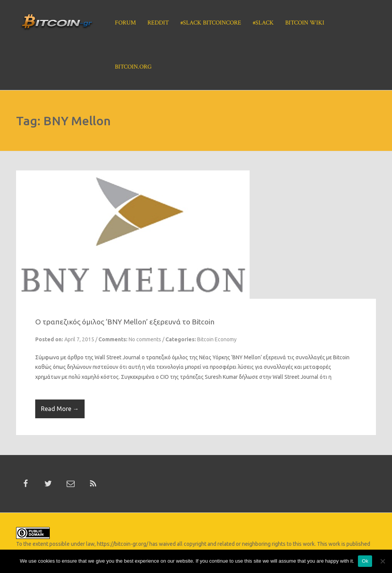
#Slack (263, 23)
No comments (145, 339)
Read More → (60, 409)
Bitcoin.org (133, 67)
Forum (125, 23)
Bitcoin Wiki (305, 23)
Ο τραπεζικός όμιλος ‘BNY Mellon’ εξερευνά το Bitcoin (125, 322)
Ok (365, 561)
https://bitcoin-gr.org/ (122, 544)
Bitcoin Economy (217, 339)
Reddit (158, 23)
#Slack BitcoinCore (211, 23)
